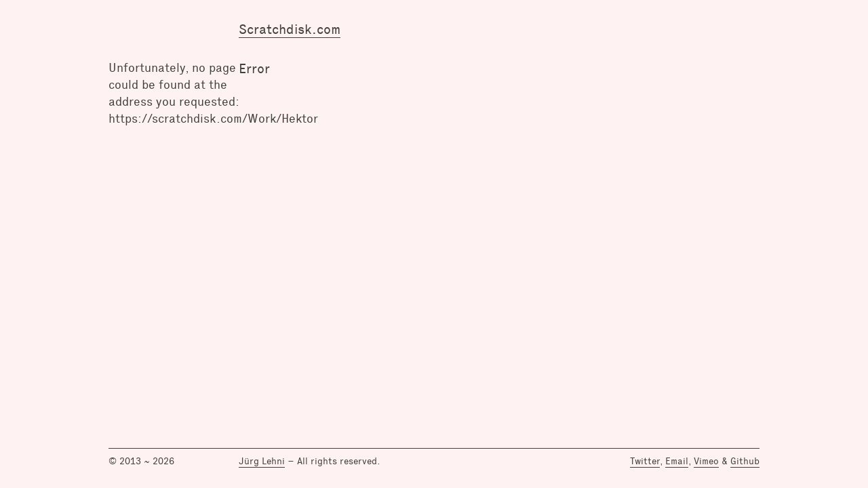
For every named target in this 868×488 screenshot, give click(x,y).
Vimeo (706, 461)
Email (677, 461)
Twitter (645, 461)
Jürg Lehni (262, 461)
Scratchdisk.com (290, 29)
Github (745, 461)
